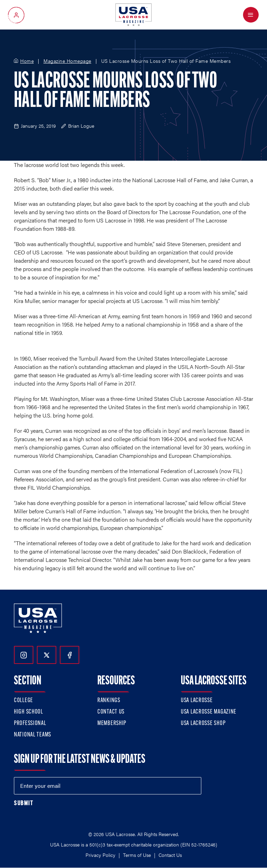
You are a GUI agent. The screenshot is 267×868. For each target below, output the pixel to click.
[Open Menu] (251, 15)
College (23, 701)
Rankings (109, 701)
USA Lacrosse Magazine (209, 712)
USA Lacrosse (197, 701)
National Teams (33, 735)
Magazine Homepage (67, 61)
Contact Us (111, 712)
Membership (112, 723)
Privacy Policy (100, 855)
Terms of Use (137, 855)
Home (27, 61)
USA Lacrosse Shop (203, 723)
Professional (30, 723)
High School (29, 712)
